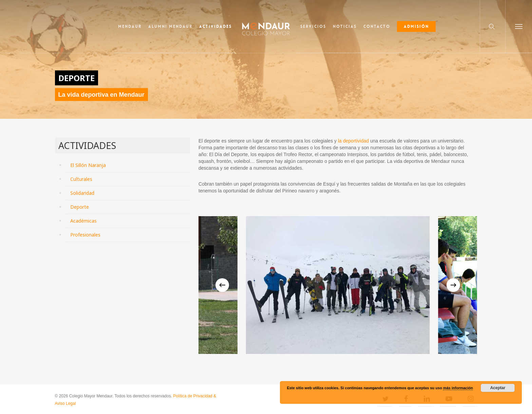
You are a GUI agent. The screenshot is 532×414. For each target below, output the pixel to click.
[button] (519, 26)
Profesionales (85, 235)
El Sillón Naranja (88, 165)
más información (458, 388)
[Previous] (222, 285)
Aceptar (498, 388)
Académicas (83, 221)
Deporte (80, 207)
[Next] (453, 285)
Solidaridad (82, 193)
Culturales (81, 179)
